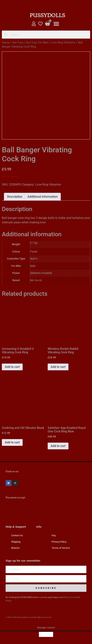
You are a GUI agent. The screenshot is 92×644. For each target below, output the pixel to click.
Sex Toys (18, 43)
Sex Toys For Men (37, 43)
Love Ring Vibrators (63, 43)
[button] (56, 24)
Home (6, 43)
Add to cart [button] (12, 367)
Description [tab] (15, 197)
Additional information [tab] (43, 197)
